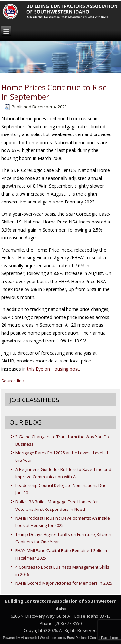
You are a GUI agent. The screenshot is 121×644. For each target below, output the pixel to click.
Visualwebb (29, 638)
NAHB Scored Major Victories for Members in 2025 (64, 583)
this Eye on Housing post (53, 369)
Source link (13, 381)
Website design (51, 638)
